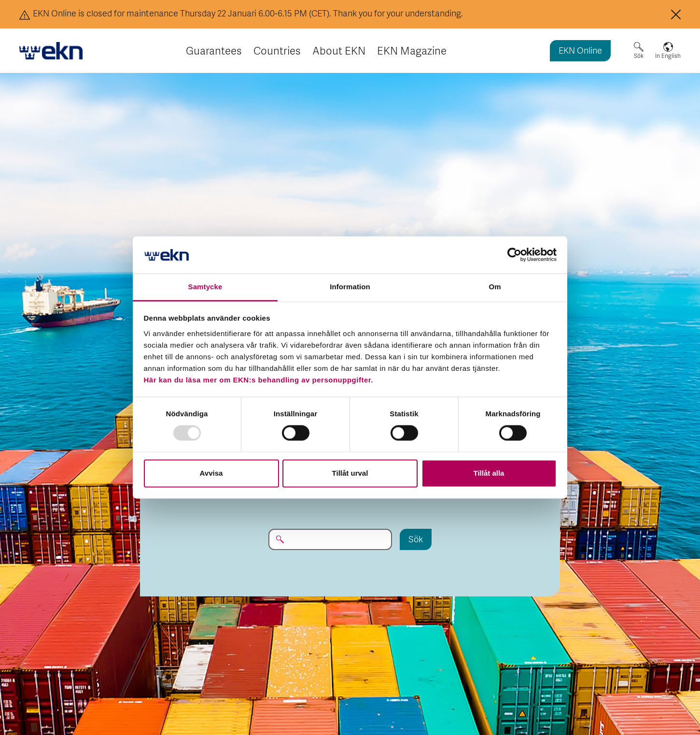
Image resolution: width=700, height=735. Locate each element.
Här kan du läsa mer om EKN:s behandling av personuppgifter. (259, 380)
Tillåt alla (489, 473)
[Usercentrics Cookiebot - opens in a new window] (514, 255)
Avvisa (211, 473)
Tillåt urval (350, 473)
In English (668, 56)
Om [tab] (495, 287)
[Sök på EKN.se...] (330, 539)
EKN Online (580, 51)
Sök (639, 56)
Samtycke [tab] (205, 287)
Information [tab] (350, 287)
